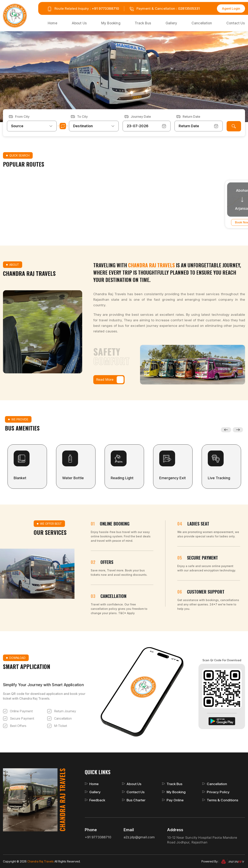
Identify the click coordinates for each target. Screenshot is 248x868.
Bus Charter (136, 800)
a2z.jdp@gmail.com (139, 837)
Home (53, 23)
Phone (91, 830)
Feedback (97, 800)
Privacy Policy (218, 792)
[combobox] (32, 126)
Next (238, 430)
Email (129, 830)
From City (22, 116)
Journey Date (141, 116)
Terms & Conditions (223, 800)
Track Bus (144, 23)
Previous (226, 430)
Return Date (191, 116)
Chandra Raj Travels (41, 861)
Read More (110, 380)
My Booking (111, 23)
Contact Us (236, 23)
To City (82, 116)
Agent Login (231, 9)
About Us (80, 23)
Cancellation (202, 23)
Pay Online (175, 800)
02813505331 (189, 9)
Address (175, 830)
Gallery (172, 23)
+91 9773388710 (105, 9)
